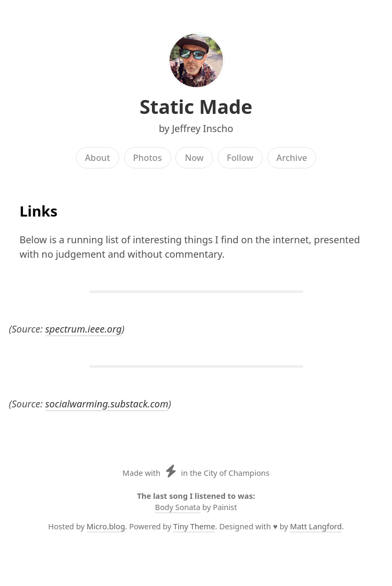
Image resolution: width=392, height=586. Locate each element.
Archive (292, 158)
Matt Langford (316, 526)
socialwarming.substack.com (107, 404)
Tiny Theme (194, 526)
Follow (240, 158)
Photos (148, 158)
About (98, 158)
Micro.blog (106, 526)
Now (194, 158)
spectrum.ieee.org (84, 329)
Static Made (196, 107)
